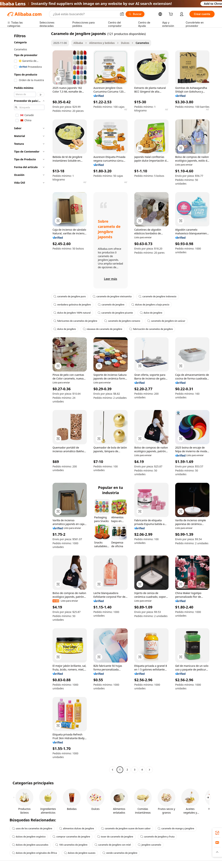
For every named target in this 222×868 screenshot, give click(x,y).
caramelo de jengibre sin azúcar (166, 321)
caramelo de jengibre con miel (113, 845)
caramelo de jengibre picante (115, 313)
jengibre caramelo (149, 845)
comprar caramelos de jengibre (71, 837)
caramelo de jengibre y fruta (157, 837)
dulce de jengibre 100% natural (72, 313)
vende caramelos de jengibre (120, 853)
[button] (122, 14)
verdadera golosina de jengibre (72, 305)
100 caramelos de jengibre (71, 845)
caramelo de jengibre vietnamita (112, 296)
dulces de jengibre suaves (80, 853)
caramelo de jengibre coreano (122, 321)
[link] (217, 833)
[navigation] (28, 402)
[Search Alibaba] (85, 14)
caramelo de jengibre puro (70, 296)
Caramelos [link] (142, 43)
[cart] (171, 15)
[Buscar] (135, 14)
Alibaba (78, 43)
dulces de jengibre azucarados (30, 845)
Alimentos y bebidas (102, 43)
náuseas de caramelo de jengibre (103, 329)
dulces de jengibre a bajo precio (150, 305)
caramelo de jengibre (111, 305)
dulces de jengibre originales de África (35, 853)
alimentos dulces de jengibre (77, 828)
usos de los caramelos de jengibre (32, 828)
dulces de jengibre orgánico (29, 837)
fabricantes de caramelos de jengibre (75, 321)
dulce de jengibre (151, 313)
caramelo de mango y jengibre (176, 828)
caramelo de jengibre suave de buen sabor (126, 828)
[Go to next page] (149, 770)
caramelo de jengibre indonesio (157, 296)
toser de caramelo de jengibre (115, 837)
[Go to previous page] (112, 770)
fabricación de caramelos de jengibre (151, 329)
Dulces (125, 43)
